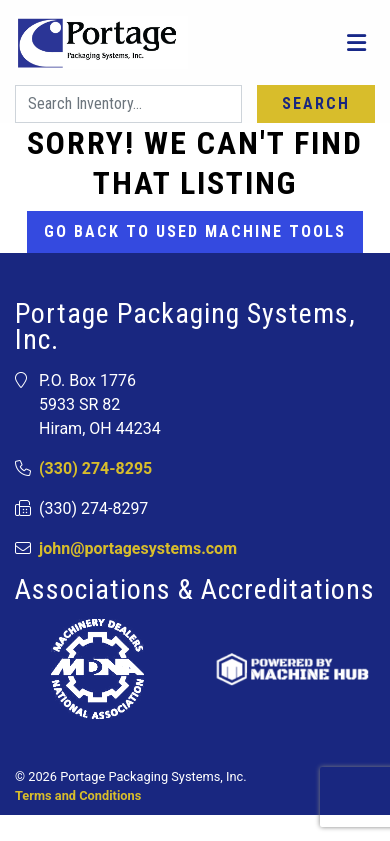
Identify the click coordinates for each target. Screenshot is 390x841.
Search (316, 103)
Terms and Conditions (78, 795)
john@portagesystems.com (138, 548)
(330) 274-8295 (95, 468)
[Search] (128, 104)
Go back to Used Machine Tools (195, 231)
